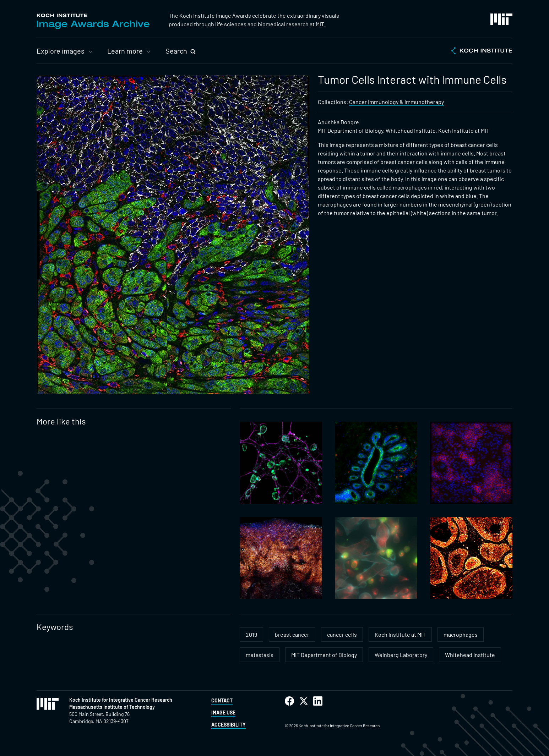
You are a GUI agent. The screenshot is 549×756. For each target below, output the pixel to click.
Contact (222, 700)
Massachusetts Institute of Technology (112, 707)
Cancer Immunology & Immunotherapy (396, 102)
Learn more (125, 51)
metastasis (260, 655)
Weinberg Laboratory (401, 655)
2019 (251, 634)
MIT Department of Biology (324, 655)
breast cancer (292, 634)
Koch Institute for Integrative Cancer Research (121, 700)
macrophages (461, 634)
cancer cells (342, 634)
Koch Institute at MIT (400, 634)
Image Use (223, 713)
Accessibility (229, 725)
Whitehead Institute (470, 655)
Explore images (61, 51)
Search (176, 51)
